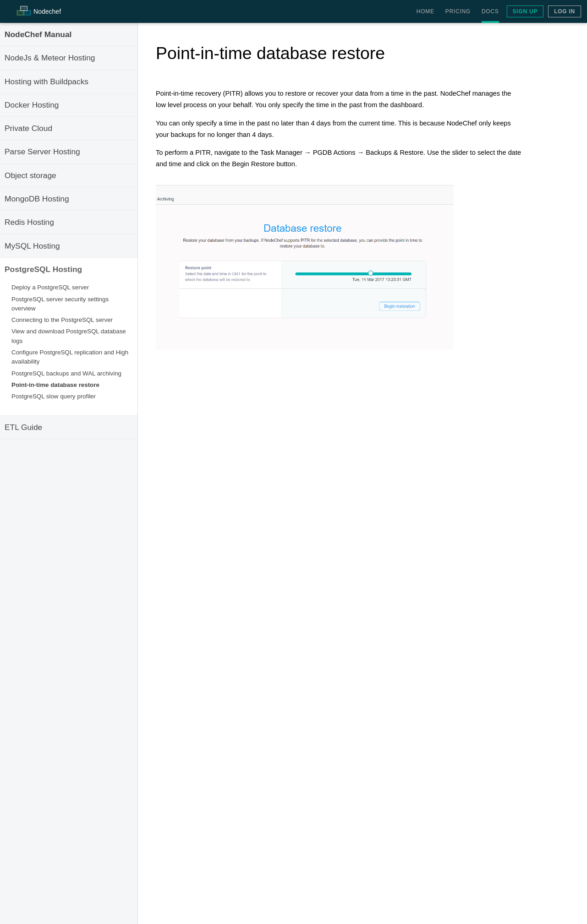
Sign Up (525, 11)
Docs (490, 11)
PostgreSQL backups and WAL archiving (66, 373)
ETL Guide (23, 427)
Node (47, 11)
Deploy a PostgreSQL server (50, 287)
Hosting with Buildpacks (47, 82)
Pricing (458, 11)
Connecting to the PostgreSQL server (62, 320)
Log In (565, 11)
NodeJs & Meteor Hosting (50, 58)
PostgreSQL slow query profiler (54, 396)
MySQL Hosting (32, 246)
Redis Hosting (29, 222)
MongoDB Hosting (37, 199)
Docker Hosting (32, 105)
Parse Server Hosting (42, 152)
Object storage (30, 175)
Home (425, 11)
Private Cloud (28, 128)
